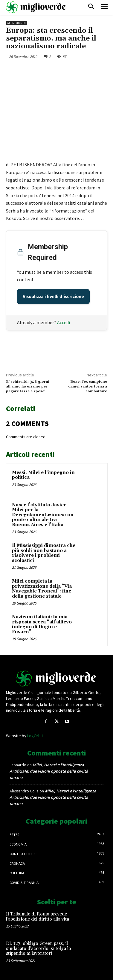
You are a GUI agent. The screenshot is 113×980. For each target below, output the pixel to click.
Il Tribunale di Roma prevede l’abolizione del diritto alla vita (38, 917)
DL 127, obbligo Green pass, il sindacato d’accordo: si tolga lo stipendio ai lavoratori (39, 948)
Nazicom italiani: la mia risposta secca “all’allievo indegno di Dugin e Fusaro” (42, 624)
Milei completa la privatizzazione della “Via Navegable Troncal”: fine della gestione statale (42, 589)
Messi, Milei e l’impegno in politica (43, 475)
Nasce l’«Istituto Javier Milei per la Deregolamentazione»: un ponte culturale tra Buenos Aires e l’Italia (43, 515)
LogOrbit (35, 736)
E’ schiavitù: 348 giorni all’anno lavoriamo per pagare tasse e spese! (28, 387)
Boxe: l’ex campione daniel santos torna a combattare (88, 387)
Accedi (64, 322)
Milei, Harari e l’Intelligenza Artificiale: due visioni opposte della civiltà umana (49, 771)
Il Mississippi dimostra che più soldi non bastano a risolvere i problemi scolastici (44, 553)
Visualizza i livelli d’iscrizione (53, 297)
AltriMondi (17, 23)
